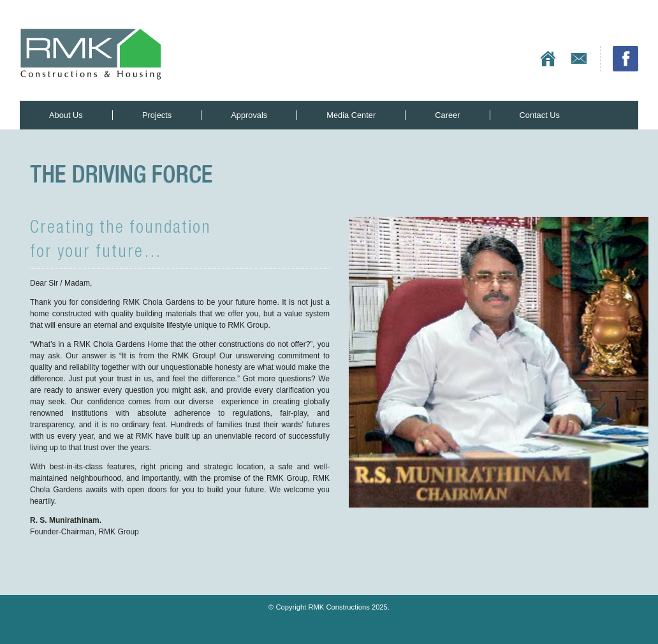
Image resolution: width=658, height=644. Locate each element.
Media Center (351, 115)
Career (447, 115)
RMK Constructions (91, 54)
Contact (579, 59)
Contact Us (540, 115)
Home (548, 59)
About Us (66, 115)
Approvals (249, 115)
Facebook (625, 59)
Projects (157, 115)
